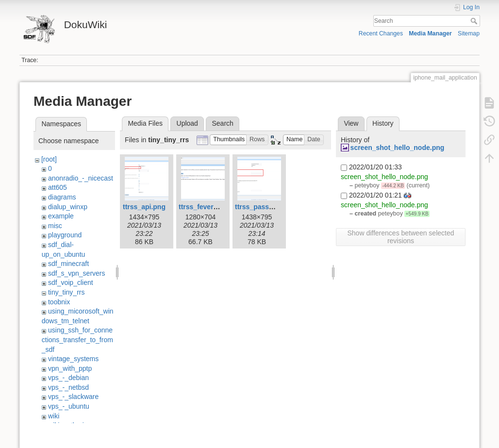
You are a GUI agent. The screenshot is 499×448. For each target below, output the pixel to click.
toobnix (59, 302)
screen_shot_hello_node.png (398, 148)
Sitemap (469, 33)
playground (65, 235)
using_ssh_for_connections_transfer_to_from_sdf (77, 340)
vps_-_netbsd (68, 387)
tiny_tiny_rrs (66, 292)
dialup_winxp (68, 207)
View (351, 123)
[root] (49, 159)
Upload (187, 123)
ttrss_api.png (144, 207)
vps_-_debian (68, 378)
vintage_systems (73, 359)
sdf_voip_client (71, 282)
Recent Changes (381, 33)
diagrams (62, 197)
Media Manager (430, 33)
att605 (58, 187)
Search (475, 21)
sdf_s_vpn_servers (77, 273)
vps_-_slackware (73, 397)
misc (55, 226)
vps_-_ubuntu (69, 406)
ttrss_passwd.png (264, 207)
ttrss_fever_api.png (210, 207)
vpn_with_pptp (70, 368)
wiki (54, 416)
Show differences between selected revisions (401, 237)
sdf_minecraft (68, 264)
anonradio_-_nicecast (81, 178)
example (61, 216)
